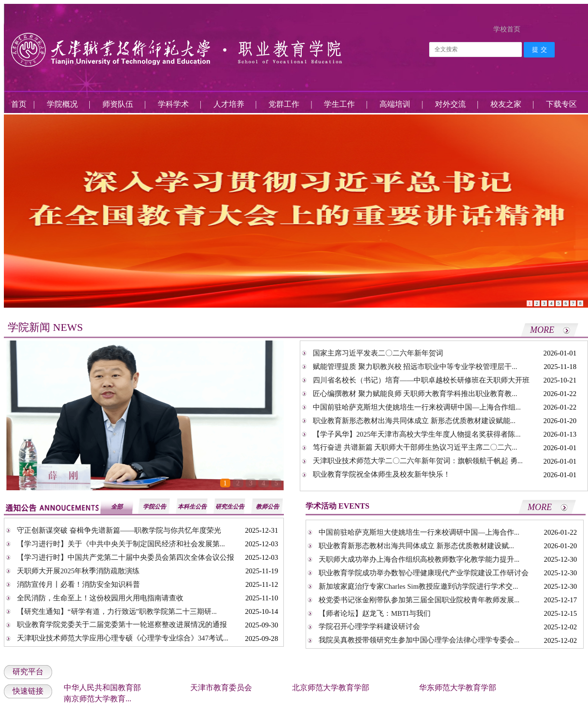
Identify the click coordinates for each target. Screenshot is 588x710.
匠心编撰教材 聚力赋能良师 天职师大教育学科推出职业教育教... (415, 394)
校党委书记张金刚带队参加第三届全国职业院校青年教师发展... (419, 600)
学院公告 (154, 507)
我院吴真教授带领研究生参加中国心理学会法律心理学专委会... (419, 640)
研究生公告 (230, 507)
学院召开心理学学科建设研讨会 (369, 626)
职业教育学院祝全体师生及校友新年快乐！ (382, 474)
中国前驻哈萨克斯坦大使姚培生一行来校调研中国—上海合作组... (417, 407)
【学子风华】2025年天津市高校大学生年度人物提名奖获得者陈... (417, 434)
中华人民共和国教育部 (102, 688)
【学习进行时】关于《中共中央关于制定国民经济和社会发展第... (121, 544)
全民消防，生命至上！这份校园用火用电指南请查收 (100, 598)
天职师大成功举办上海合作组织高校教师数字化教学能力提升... (419, 559)
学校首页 (507, 29)
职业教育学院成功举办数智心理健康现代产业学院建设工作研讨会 (424, 573)
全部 (117, 507)
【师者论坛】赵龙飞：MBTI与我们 (375, 613)
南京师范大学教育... (98, 699)
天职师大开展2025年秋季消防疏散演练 (78, 571)
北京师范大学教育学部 (331, 688)
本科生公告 (192, 507)
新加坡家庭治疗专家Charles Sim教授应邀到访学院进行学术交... (418, 586)
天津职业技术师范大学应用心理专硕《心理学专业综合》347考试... (123, 638)
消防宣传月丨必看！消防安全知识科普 (78, 584)
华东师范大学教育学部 (458, 688)
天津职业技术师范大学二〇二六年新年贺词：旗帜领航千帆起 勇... (418, 461)
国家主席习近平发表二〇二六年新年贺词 (378, 353)
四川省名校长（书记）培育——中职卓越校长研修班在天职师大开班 (421, 380)
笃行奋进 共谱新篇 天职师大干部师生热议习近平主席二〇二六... (415, 447)
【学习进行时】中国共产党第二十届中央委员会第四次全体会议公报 (126, 557)
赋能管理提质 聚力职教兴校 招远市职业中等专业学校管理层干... (415, 367)
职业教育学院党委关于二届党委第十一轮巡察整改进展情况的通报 (122, 625)
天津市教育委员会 (221, 688)
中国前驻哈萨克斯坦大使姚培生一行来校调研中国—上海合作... (419, 532)
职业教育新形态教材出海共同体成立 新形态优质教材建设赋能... (414, 421)
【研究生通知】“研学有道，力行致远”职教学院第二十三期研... (117, 611)
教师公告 (267, 507)
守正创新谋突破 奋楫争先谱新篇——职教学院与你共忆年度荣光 (119, 530)
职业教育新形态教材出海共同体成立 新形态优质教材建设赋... (416, 546)
